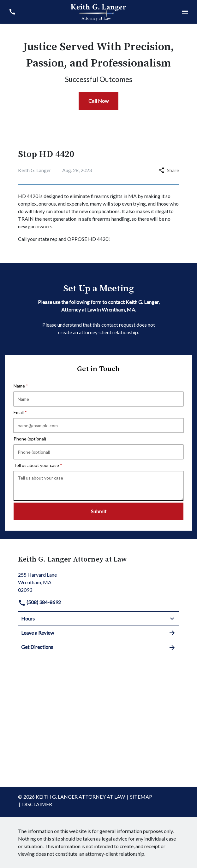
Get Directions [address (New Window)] (98, 647)
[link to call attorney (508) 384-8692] (12, 12)
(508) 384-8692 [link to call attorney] (39, 602)
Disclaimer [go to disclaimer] (37, 804)
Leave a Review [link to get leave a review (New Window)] (98, 633)
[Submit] (98, 511)
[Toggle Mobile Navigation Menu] (185, 12)
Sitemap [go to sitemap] (141, 797)
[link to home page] (98, 11)
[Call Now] (98, 101)
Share (169, 170)
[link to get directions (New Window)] (98, 582)
